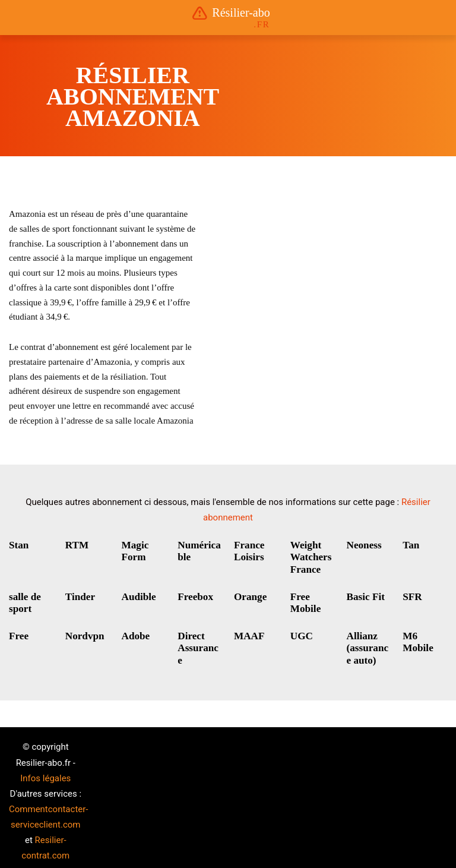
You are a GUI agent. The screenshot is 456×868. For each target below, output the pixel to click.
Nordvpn (83, 632)
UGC (301, 632)
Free (18, 632)
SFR (411, 594)
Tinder (79, 594)
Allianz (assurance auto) (368, 643)
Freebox (194, 594)
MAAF (248, 632)
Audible (138, 594)
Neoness (363, 545)
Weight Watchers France (310, 556)
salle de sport (24, 599)
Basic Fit (365, 594)
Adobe (135, 632)
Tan (410, 545)
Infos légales (45, 771)
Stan (18, 545)
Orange (249, 594)
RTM (76, 545)
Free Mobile (305, 599)
